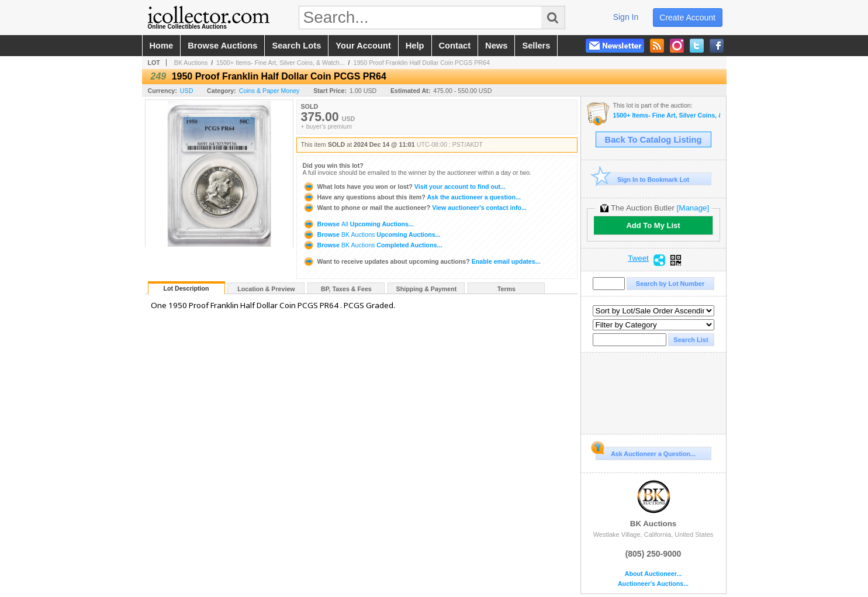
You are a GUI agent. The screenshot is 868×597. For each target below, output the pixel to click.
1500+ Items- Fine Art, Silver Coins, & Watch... (281, 63)
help (415, 46)
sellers (536, 46)
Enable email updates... (422, 261)
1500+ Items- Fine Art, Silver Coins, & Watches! (667, 115)
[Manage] (693, 208)
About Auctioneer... (653, 574)
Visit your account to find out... (404, 187)
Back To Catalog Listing (653, 140)
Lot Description (186, 288)
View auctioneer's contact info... (415, 208)
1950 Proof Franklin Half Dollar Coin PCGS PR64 (422, 63)
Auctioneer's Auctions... (653, 584)
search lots (296, 46)
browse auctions (222, 46)
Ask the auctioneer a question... (412, 197)
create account (687, 18)
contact (455, 46)
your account (363, 46)
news (496, 46)
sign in (626, 17)
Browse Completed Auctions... (373, 245)
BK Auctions (191, 63)
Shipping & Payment (427, 289)
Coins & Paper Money (269, 91)
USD (187, 91)
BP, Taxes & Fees (346, 289)
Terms (506, 289)
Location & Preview (266, 289)
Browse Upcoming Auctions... (358, 224)
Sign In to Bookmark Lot (643, 179)
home (162, 46)
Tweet (638, 258)
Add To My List (653, 225)
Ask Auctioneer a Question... (646, 452)
